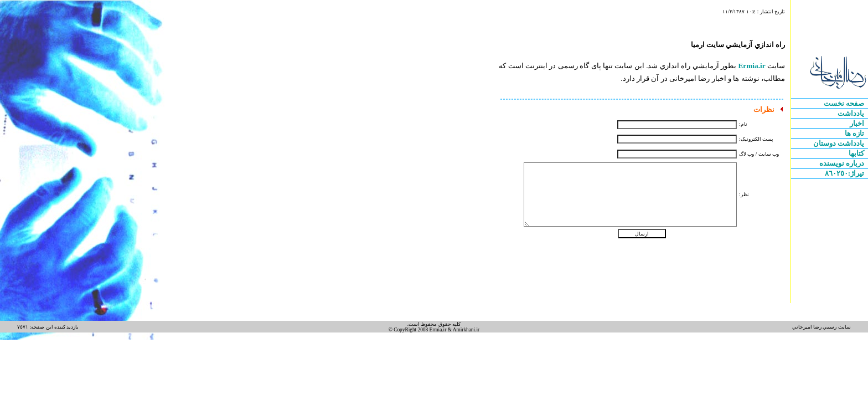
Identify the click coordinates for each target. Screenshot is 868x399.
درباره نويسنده (843, 163)
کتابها (857, 153)
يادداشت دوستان (840, 143)
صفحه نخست (845, 103)
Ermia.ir (751, 66)
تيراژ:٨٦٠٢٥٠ (846, 173)
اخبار (858, 123)
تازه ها (856, 133)
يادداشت (852, 113)
